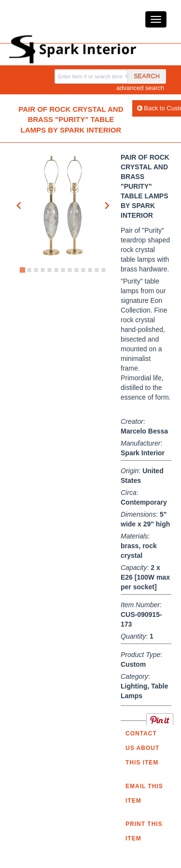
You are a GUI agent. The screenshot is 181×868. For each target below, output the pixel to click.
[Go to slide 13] (103, 270)
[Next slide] (107, 206)
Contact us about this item (142, 748)
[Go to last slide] (19, 206)
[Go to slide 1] (22, 270)
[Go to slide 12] (97, 270)
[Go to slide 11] (90, 270)
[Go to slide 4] (42, 270)
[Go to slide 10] (83, 270)
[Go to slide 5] (49, 270)
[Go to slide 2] (29, 270)
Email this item (144, 793)
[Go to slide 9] (76, 270)
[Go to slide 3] (36, 270)
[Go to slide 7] (63, 270)
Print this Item (144, 831)
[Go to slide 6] (56, 270)
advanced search (140, 88)
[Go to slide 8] (70, 270)
